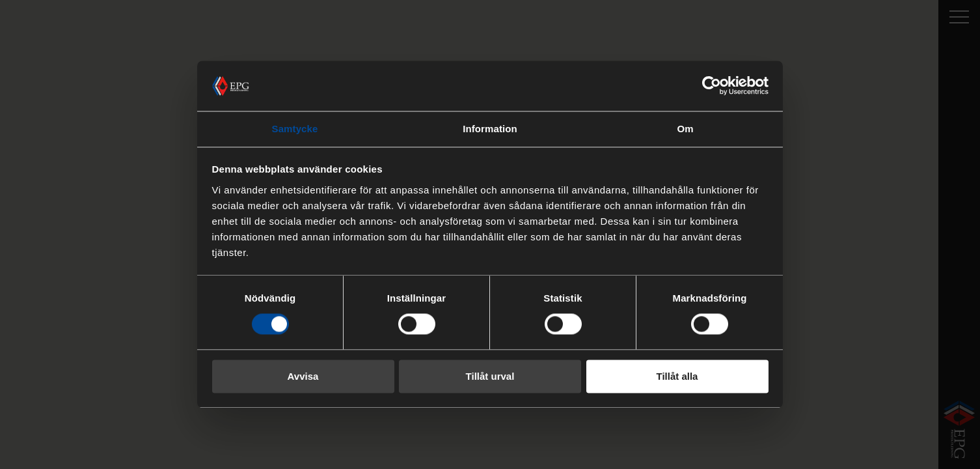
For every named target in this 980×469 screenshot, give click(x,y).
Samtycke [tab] (295, 129)
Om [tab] (685, 129)
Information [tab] (490, 129)
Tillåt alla (677, 376)
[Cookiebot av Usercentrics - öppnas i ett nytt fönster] (712, 86)
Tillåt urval (490, 376)
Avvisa (303, 376)
